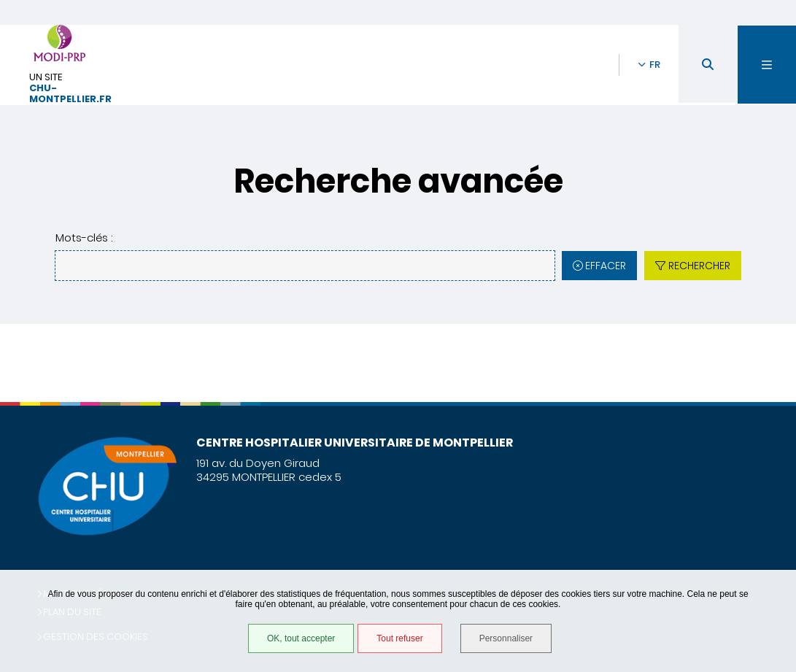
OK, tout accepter (301, 638)
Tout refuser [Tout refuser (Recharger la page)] (399, 638)
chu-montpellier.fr (70, 94)
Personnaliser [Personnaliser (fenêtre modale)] (506, 638)
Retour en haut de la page (760, 402)
